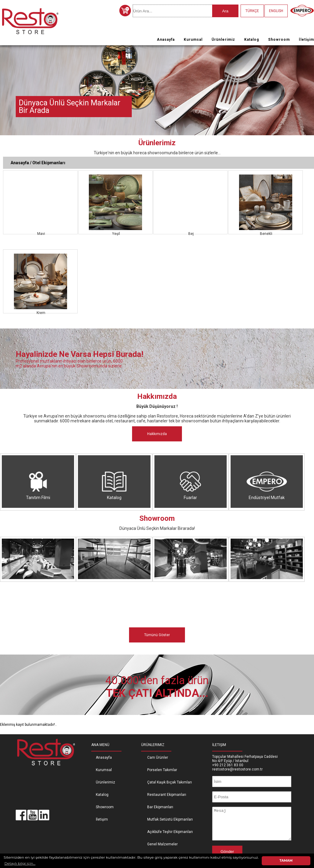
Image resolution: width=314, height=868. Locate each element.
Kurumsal (193, 40)
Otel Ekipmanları (49, 163)
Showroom (279, 40)
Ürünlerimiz (223, 40)
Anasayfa (166, 40)
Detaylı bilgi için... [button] (20, 863)
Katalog (252, 40)
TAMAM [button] (286, 861)
